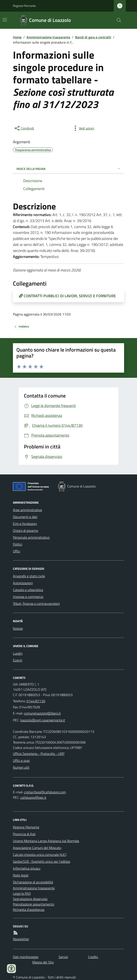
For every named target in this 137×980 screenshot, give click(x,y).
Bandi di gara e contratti (93, 37)
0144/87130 (36, 701)
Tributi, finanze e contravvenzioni (36, 604)
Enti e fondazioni (25, 524)
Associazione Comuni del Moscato (37, 848)
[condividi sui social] (24, 128)
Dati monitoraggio (26, 957)
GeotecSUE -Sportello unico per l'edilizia (41, 861)
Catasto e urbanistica (28, 590)
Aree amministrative (27, 510)
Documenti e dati (25, 517)
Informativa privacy (27, 868)
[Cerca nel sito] (117, 20)
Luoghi (18, 653)
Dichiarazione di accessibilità (33, 882)
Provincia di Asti (24, 834)
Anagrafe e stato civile (29, 576)
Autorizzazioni (23, 583)
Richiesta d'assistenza (29, 910)
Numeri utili (21, 767)
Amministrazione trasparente (48, 37)
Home (17, 37)
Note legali (21, 875)
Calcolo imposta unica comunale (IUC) (40, 855)
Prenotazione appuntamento (33, 904)
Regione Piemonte (24, 6)
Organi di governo (26, 530)
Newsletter (21, 939)
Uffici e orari (21, 761)
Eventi (18, 660)
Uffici (16, 551)
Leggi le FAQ (22, 893)
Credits (93, 957)
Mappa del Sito (43, 962)
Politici (18, 544)
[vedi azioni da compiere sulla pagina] (83, 128)
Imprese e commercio (28, 597)
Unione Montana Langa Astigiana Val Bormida (46, 841)
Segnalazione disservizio (30, 899)
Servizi (63, 957)
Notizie (18, 628)
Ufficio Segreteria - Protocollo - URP (39, 754)
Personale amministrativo (31, 537)
